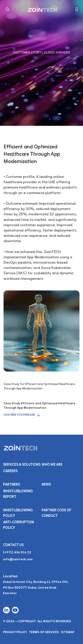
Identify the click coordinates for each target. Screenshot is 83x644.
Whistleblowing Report (18, 494)
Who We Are (52, 465)
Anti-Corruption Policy (19, 525)
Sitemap (68, 632)
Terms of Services (44, 632)
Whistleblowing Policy (18, 513)
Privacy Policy (15, 632)
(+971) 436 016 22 (17, 553)
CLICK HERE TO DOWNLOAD (22, 415)
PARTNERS (12, 485)
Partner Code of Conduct (56, 513)
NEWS (46, 485)
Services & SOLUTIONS (22, 465)
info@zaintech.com (18, 559)
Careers (11, 471)
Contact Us (13, 545)
